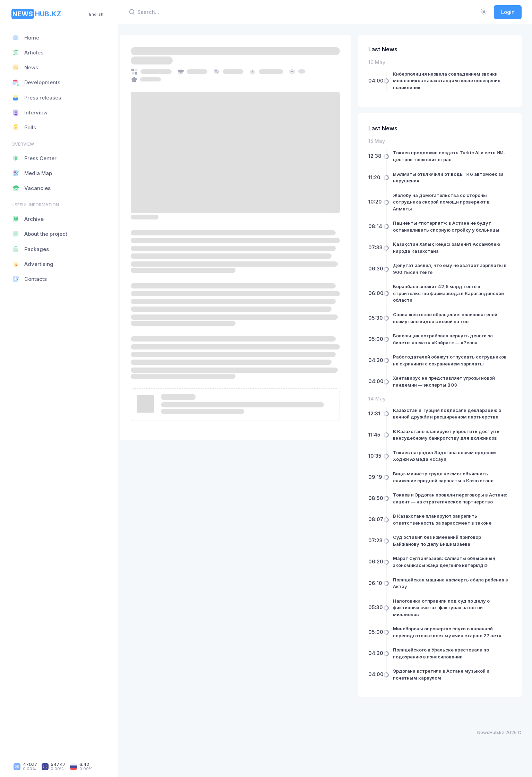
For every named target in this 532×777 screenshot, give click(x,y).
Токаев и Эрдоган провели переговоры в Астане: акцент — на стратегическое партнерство (444, 508)
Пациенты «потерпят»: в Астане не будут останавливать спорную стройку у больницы (450, 226)
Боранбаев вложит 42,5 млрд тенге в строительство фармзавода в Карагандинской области (452, 293)
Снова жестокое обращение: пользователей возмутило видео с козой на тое (449, 318)
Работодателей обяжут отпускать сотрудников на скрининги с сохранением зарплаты (446, 364)
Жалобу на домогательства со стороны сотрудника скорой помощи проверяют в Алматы (445, 202)
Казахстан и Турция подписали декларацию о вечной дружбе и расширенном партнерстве (451, 420)
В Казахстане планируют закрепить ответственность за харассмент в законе (446, 533)
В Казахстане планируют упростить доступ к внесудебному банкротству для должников (450, 441)
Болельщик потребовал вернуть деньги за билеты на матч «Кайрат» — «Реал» (446, 339)
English (96, 14)
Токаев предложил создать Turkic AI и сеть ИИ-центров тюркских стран (448, 156)
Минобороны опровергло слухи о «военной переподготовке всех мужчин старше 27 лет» (451, 646)
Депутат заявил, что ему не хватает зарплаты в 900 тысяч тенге (451, 269)
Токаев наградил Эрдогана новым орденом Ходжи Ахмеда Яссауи (448, 463)
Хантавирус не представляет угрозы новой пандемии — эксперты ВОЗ (447, 388)
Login (508, 12)
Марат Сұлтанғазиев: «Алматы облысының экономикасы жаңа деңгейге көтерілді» (448, 575)
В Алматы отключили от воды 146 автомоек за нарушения (452, 178)
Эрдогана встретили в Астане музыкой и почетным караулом (445, 688)
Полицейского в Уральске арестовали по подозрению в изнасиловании (444, 667)
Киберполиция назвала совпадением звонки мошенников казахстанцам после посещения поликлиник (450, 81)
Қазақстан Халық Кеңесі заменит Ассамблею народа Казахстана (450, 248)
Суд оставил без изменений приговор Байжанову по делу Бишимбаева (440, 554)
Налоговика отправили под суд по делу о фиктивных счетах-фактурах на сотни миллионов (445, 621)
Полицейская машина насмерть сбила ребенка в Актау (452, 597)
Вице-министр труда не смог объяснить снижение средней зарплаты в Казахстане (447, 484)
